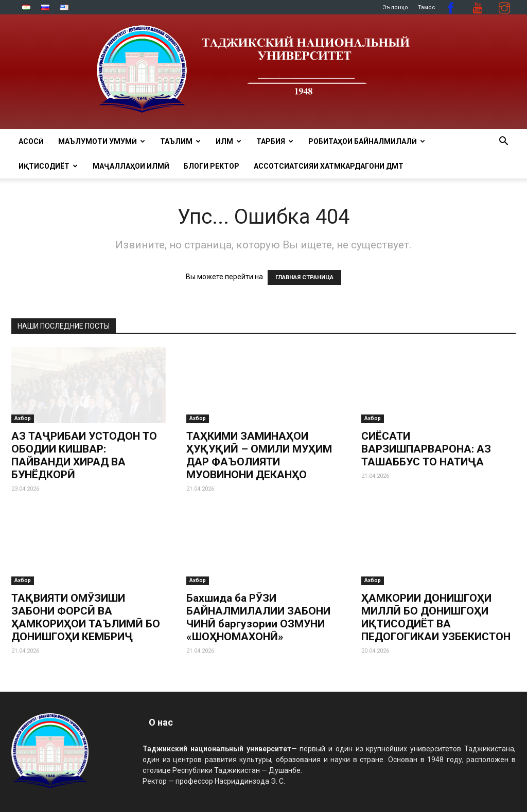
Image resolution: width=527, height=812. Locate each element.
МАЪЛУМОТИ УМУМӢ (102, 141)
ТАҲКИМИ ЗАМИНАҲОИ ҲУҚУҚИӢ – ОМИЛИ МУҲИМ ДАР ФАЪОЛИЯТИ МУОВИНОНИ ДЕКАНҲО (259, 455)
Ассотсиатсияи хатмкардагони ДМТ (329, 166)
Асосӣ (31, 141)
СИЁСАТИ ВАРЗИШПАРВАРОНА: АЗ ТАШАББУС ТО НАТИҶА (426, 449)
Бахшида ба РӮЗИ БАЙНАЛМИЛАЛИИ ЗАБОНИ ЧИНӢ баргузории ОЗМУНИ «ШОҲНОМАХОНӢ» (258, 617)
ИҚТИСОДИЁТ (48, 166)
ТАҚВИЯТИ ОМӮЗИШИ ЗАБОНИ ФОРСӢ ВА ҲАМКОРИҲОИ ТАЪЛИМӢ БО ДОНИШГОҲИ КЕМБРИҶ (86, 617)
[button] (503, 142)
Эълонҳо (395, 7)
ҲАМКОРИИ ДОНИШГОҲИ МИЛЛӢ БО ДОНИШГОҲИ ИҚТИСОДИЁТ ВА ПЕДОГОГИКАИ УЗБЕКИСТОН (436, 617)
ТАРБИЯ (275, 141)
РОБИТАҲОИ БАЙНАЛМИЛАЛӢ (367, 141)
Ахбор (23, 418)
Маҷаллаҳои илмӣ (131, 166)
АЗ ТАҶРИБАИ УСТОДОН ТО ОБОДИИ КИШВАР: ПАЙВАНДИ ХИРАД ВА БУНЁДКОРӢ (84, 455)
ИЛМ (229, 141)
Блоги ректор (212, 166)
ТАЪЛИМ (180, 141)
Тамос (427, 7)
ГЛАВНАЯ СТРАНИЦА (304, 277)
